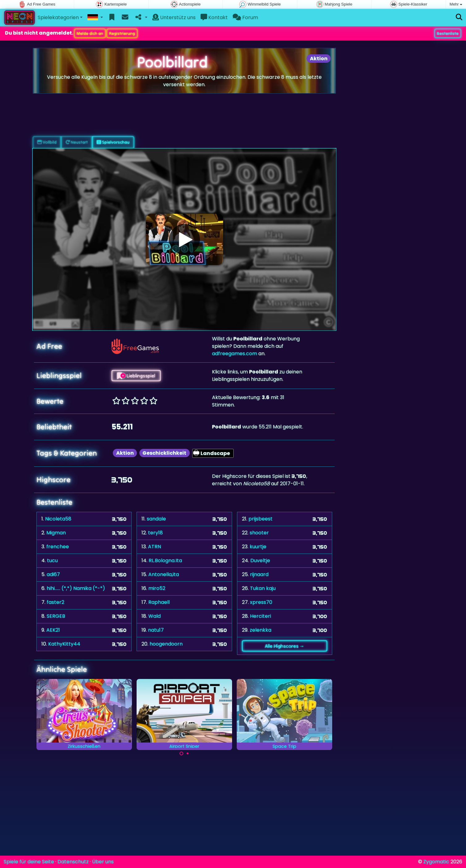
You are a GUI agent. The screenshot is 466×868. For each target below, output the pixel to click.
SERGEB (56, 616)
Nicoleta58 (58, 519)
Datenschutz (73, 862)
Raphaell (159, 602)
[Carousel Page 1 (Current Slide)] (181, 753)
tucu (52, 560)
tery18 (155, 533)
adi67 (53, 574)
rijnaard (259, 574)
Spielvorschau (113, 142)
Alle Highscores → (285, 646)
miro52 (157, 588)
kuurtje (258, 547)
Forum (245, 17)
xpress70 (261, 602)
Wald (155, 616)
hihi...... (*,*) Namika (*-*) (76, 588)
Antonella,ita (164, 574)
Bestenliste (448, 33)
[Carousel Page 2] (188, 753)
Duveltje (260, 560)
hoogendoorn (166, 644)
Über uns (103, 862)
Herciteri (261, 616)
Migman (56, 533)
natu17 (156, 630)
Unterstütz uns (174, 17)
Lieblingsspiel (136, 376)
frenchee (58, 547)
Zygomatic (436, 862)
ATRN (155, 547)
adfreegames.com (235, 354)
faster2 (55, 602)
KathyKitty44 (64, 644)
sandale (156, 519)
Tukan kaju (263, 588)
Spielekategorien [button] (58, 17)
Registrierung (122, 33)
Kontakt (214, 17)
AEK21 (53, 630)
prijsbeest (261, 519)
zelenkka (261, 630)
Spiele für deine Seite (29, 862)
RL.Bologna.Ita (165, 560)
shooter (259, 533)
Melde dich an (90, 33)
